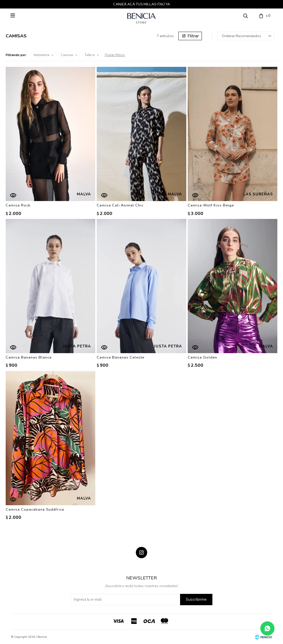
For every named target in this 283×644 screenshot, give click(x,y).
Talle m (90, 55)
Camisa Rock (18, 205)
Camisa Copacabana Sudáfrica (35, 509)
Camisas (67, 55)
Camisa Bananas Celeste (121, 357)
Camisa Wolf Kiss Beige (211, 205)
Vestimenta (41, 55)
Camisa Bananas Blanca (29, 357)
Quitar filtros (115, 55)
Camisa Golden (202, 357)
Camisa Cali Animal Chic (120, 205)
